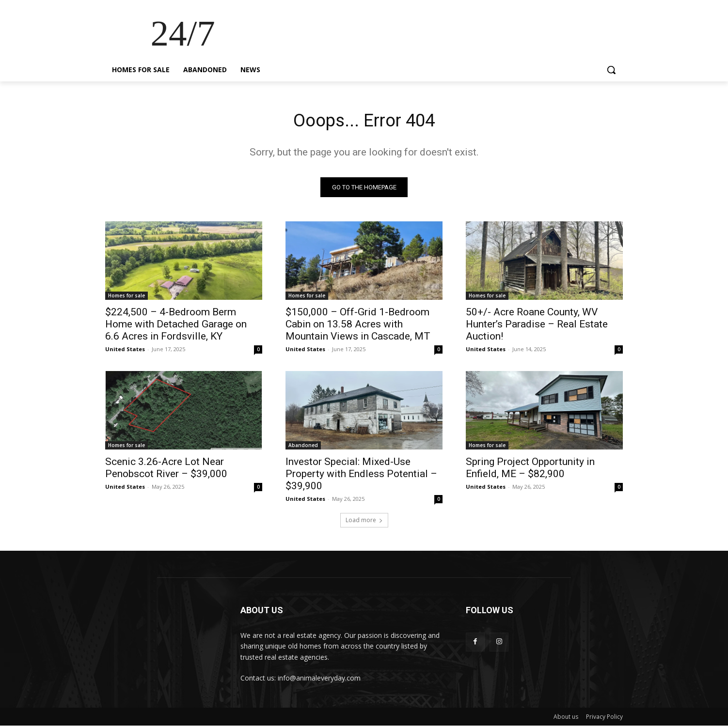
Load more (364, 522)
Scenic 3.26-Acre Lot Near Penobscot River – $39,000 (166, 470)
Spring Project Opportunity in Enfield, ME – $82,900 (530, 470)
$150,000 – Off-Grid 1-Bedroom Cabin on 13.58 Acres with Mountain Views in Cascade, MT (358, 326)
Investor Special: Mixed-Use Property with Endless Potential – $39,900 (361, 476)
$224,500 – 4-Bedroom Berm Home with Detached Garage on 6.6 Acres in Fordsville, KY (176, 326)
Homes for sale (127, 298)
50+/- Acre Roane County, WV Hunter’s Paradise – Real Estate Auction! (537, 326)
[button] (611, 70)
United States (125, 351)
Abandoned (303, 448)
